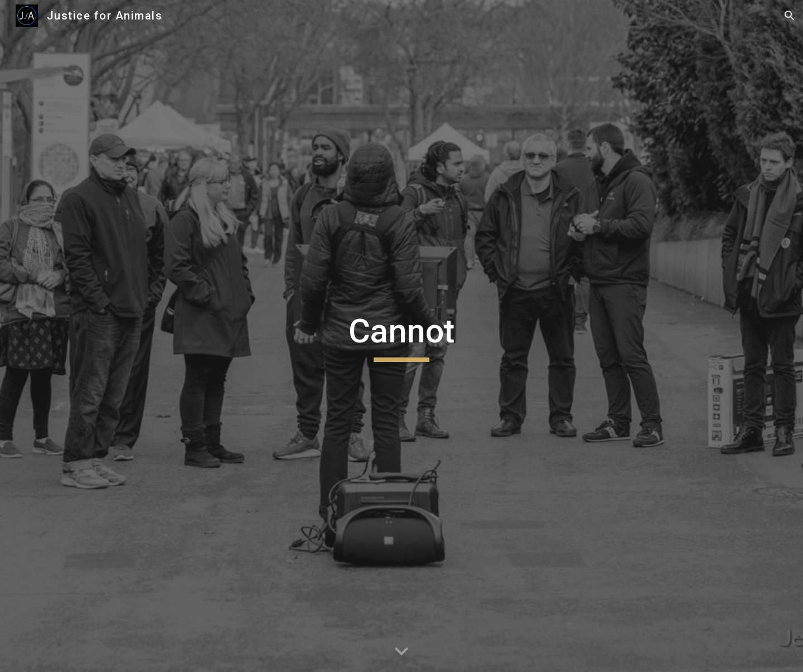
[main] (401, 336)
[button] (790, 16)
